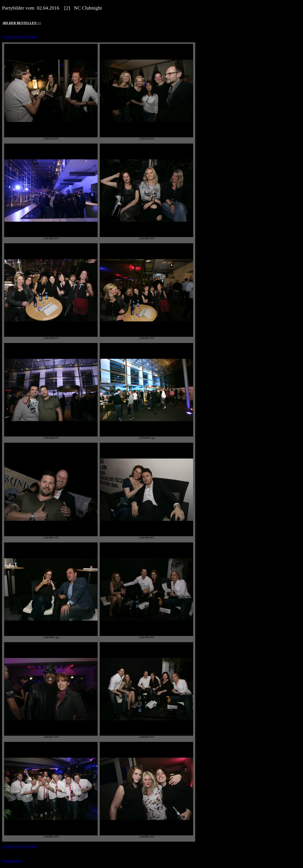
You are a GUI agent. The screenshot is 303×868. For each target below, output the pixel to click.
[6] (23, 37)
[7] (27, 37)
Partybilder (13, 8)
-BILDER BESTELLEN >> (22, 23)
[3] (12, 37)
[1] (4, 37)
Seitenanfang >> (13, 861)
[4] (16, 37)
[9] (35, 37)
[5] (20, 37)
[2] (8, 37)
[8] (31, 37)
